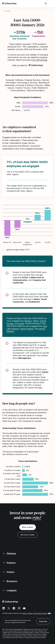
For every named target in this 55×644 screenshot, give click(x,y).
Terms (24, 613)
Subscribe (43, 621)
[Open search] (46, 4)
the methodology (40, 60)
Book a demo (28, 527)
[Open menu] (51, 4)
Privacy (30, 613)
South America (27, 329)
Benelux (28, 321)
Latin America (13, 329)
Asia (45, 326)
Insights (8, 11)
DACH (36, 321)
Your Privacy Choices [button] (40, 613)
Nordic (21, 324)
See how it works (27, 535)
